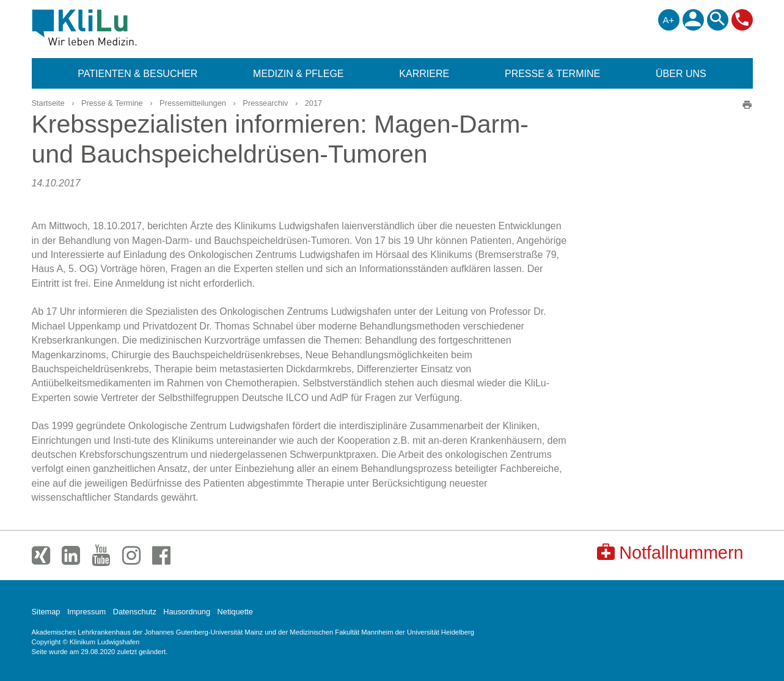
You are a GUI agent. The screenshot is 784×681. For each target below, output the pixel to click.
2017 (313, 103)
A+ (669, 20)
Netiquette (235, 612)
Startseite (48, 103)
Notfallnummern (670, 552)
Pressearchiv (265, 103)
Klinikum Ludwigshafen (112, 28)
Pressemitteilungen (193, 103)
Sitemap (46, 612)
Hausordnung (187, 612)
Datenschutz (135, 612)
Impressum (86, 612)
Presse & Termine (112, 103)
